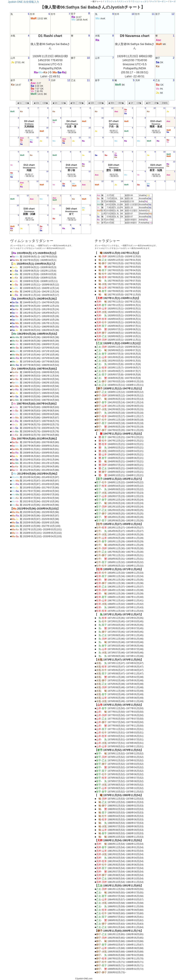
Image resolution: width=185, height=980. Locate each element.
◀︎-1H (131, 103)
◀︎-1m (55, 103)
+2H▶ (156, 103)
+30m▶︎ (121, 103)
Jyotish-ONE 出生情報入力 (23, 2)
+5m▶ (81, 103)
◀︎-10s (36, 103)
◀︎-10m (91, 103)
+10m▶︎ (101, 103)
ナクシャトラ (124, 1)
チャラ (153, 1)
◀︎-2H (148, 103)
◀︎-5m (73, 103)
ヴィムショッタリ (140, 1)
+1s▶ (27, 103)
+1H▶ (139, 103)
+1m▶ (63, 103)
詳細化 (165, 103)
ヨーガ (173, 1)
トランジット (111, 1)
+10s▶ (45, 103)
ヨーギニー (163, 1)
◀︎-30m (111, 103)
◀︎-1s (19, 103)
